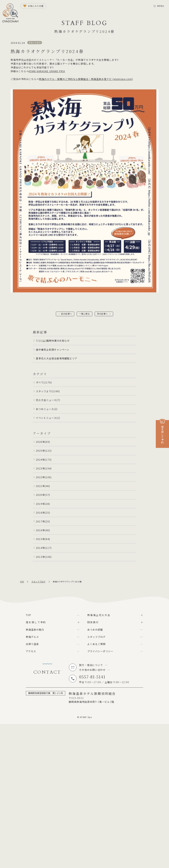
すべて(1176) (44, 382)
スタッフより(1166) (48, 391)
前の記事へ (67, 314)
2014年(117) (44, 548)
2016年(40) (43, 530)
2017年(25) (43, 521)
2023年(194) (44, 468)
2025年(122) (44, 450)
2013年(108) (44, 557)
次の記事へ (102, 314)
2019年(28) (43, 504)
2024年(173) (44, 459)
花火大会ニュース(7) (48, 400)
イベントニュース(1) (48, 418)
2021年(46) (43, 486)
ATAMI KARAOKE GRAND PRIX (47, 71)
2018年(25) (43, 512)
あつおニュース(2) (47, 409)
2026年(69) (43, 442)
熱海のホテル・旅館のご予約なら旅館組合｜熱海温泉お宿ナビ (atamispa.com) (86, 79)
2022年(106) (44, 477)
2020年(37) (43, 495)
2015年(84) (43, 539)
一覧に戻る (85, 314)
